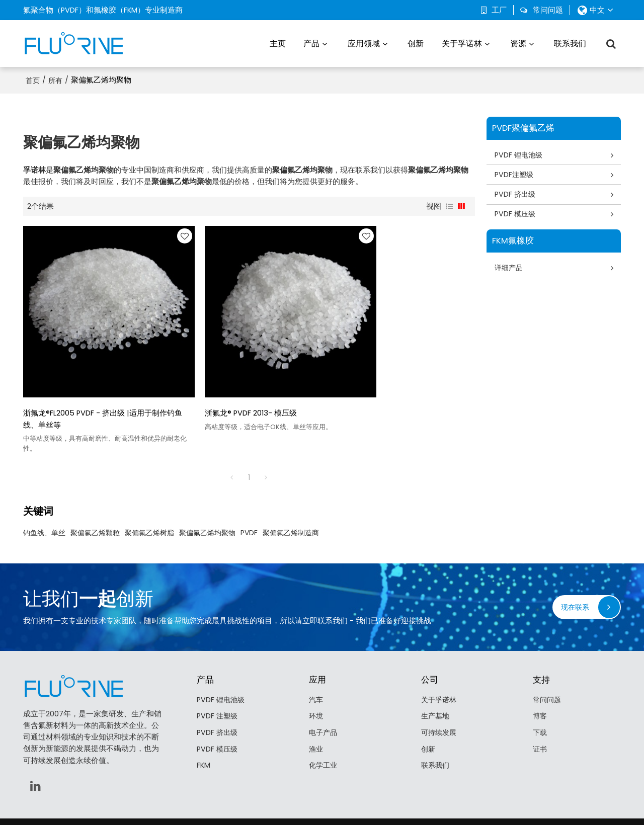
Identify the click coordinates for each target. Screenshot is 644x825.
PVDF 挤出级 (517, 194)
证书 (540, 721)
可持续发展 (440, 704)
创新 (416, 43)
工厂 (499, 10)
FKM (204, 737)
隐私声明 (360, 802)
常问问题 (548, 10)
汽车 (316, 671)
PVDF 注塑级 (218, 688)
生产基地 (436, 688)
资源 (518, 43)
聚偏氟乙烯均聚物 (207, 504)
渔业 (316, 721)
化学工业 (324, 737)
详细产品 (511, 269)
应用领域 (364, 43)
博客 (540, 688)
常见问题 (331, 802)
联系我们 (570, 43)
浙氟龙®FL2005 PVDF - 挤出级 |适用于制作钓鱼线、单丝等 (95, 390)
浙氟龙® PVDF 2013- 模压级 (223, 384)
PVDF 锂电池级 (520, 153)
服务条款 (389, 802)
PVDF (249, 504)
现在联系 (574, 578)
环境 (316, 688)
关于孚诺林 (462, 43)
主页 (278, 43)
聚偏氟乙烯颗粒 (95, 504)
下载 (540, 704)
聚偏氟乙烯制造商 (291, 504)
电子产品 (324, 704)
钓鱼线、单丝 (44, 504)
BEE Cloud (410, 812)
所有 (55, 79)
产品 (311, 43)
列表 (449, 205)
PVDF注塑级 (516, 174)
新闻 (278, 802)
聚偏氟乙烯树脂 (149, 504)
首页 (33, 79)
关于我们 (255, 802)
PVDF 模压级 (517, 215)
